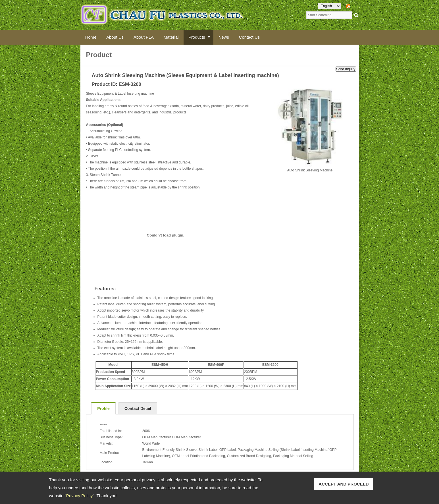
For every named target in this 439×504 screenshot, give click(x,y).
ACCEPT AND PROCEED (344, 484)
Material (173, 37)
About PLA (145, 37)
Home (91, 37)
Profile (103, 408)
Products (199, 37)
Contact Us (253, 37)
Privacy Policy (79, 496)
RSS (355, 6)
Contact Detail (138, 408)
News (227, 37)
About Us (116, 37)
